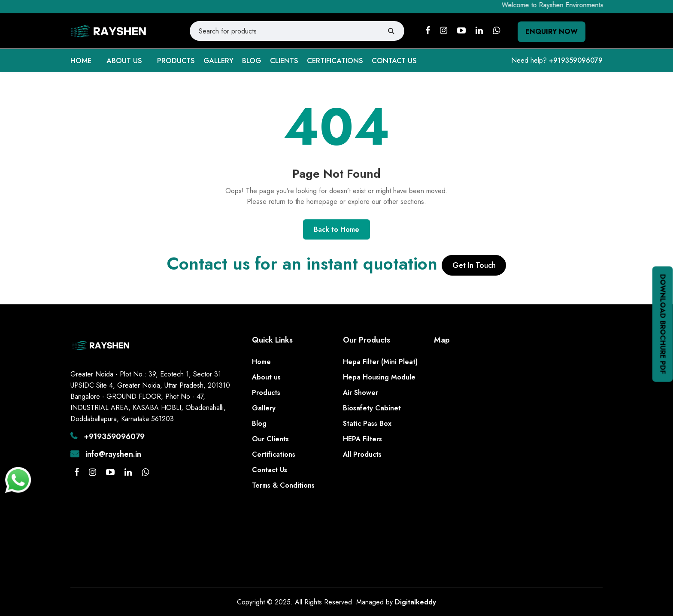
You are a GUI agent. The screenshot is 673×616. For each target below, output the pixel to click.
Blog (259, 423)
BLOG (252, 61)
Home (261, 362)
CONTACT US (394, 61)
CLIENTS (284, 61)
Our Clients (270, 439)
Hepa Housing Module (379, 377)
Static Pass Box (367, 423)
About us (266, 377)
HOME (81, 61)
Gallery (264, 408)
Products (266, 393)
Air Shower (361, 393)
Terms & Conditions (283, 485)
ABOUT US (124, 61)
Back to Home (336, 229)
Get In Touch (474, 265)
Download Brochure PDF (663, 324)
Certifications (274, 454)
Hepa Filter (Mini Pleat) (380, 362)
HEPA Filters (362, 439)
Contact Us (270, 470)
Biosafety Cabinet (372, 408)
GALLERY (218, 61)
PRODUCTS (176, 61)
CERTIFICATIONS (335, 61)
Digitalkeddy (415, 602)
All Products (362, 454)
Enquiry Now (552, 32)
